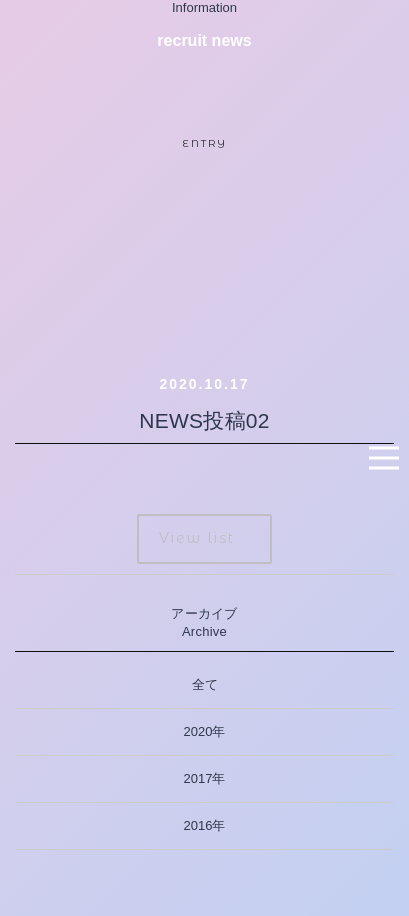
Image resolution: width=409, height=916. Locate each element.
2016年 (205, 825)
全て (205, 684)
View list (197, 538)
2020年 (205, 731)
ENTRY (205, 143)
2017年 (205, 778)
